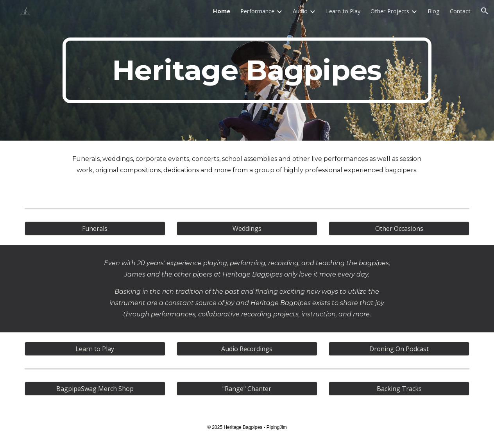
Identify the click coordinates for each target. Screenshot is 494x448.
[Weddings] (247, 228)
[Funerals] (95, 228)
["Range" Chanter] (247, 389)
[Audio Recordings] (247, 349)
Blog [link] (434, 11)
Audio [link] (300, 11)
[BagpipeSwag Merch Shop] (95, 389)
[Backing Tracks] (399, 389)
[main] (247, 70)
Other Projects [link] (390, 11)
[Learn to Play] (95, 349)
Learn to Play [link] (343, 11)
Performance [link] (257, 11)
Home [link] (222, 11)
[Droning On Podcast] (399, 349)
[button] (485, 11)
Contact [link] (460, 11)
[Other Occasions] (399, 228)
